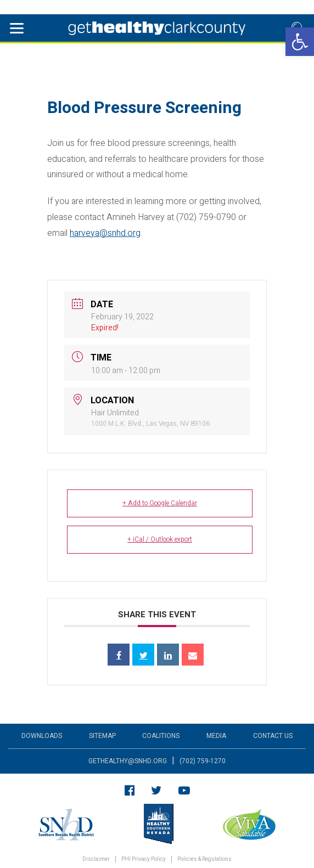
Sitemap (102, 736)
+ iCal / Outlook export (160, 539)
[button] (300, 42)
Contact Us (273, 736)
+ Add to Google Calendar (160, 503)
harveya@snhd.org (105, 233)
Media (216, 736)
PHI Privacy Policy (144, 859)
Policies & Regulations (204, 859)
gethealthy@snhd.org (128, 761)
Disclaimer (96, 859)
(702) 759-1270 (203, 761)
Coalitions (161, 736)
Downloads (42, 736)
